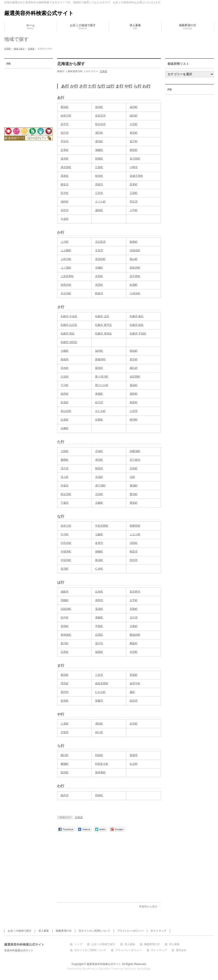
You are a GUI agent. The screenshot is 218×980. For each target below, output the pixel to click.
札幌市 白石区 (69, 325)
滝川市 (65, 468)
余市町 (134, 724)
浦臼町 (99, 133)
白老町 (65, 420)
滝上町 (65, 477)
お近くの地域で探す (20, 931)
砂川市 (99, 402)
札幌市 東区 (137, 316)
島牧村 (65, 359)
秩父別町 (66, 494)
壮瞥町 (99, 420)
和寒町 (99, 795)
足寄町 (65, 150)
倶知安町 (135, 250)
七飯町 (99, 534)
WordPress (89, 969)
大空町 (134, 124)
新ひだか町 (102, 385)
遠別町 (134, 107)
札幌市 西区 (68, 334)
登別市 (134, 560)
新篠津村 (100, 359)
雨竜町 (99, 159)
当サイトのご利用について (94, 931)
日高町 (65, 652)
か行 (74, 86)
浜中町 (65, 618)
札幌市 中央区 (69, 316)
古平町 (134, 600)
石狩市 (65, 210)
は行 (110, 86)
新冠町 (99, 560)
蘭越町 (65, 764)
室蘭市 (99, 701)
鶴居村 (99, 468)
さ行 (83, 86)
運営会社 (181, 950)
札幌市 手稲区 (138, 334)
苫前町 (134, 468)
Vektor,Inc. (130, 969)
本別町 (134, 652)
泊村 (132, 477)
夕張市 (65, 732)
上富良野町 (67, 276)
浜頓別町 (66, 609)
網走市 (65, 184)
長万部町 (135, 159)
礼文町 (134, 764)
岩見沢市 (100, 116)
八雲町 (65, 724)
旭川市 (65, 133)
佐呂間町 (135, 377)
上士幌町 (66, 250)
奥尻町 (134, 133)
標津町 (134, 420)
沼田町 (134, 543)
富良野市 (135, 592)
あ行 (65, 86)
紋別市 (134, 701)
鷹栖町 (65, 460)
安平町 (65, 193)
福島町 (99, 652)
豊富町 (134, 503)
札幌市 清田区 (69, 342)
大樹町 (65, 451)
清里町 (99, 285)
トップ (78, 944)
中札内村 (66, 543)
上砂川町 (66, 259)
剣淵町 (134, 285)
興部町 (134, 150)
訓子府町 (135, 276)
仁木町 (99, 569)
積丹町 (65, 394)
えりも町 (100, 202)
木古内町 (66, 293)
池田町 (65, 202)
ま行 (119, 86)
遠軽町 (99, 210)
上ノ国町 (66, 268)
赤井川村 (66, 116)
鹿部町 (134, 394)
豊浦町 (134, 486)
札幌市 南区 (137, 325)
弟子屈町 (100, 486)
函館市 (65, 592)
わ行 (147, 86)
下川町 (65, 385)
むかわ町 (100, 692)
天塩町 (99, 477)
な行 (101, 86)
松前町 (65, 701)
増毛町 (65, 683)
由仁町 (99, 732)
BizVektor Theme (109, 969)
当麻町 (99, 503)
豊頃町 (134, 494)
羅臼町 (65, 755)
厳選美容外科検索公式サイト (39, 13)
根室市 (134, 552)
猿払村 (134, 368)
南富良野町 (102, 683)
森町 (132, 692)
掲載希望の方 (64, 931)
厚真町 (65, 176)
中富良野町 (102, 526)
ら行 (137, 86)
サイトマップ (158, 931)
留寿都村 (100, 772)
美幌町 (99, 618)
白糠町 (65, 428)
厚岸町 (65, 159)
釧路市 (99, 293)
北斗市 (134, 618)
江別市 (99, 193)
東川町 (65, 643)
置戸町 (134, 141)
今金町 (65, 219)
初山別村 (66, 411)
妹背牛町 (135, 683)
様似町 (134, 351)
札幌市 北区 (102, 316)
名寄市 (99, 543)
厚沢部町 (66, 167)
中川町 (65, 534)
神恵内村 (66, 285)
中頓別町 (66, 560)
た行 (92, 86)
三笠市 (99, 675)
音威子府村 (136, 176)
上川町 (65, 242)
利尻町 (99, 755)
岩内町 (99, 107)
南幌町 (99, 552)
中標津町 (66, 552)
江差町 (99, 167)
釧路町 (134, 242)
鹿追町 (134, 385)
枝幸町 (99, 176)
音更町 (134, 184)
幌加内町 (135, 635)
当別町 (99, 494)
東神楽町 (66, 635)
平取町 (99, 626)
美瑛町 (65, 626)
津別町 (99, 460)
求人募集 (44, 931)
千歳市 (65, 503)
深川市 (99, 643)
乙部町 (134, 193)
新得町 (99, 368)
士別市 (134, 411)
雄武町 (134, 116)
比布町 (99, 592)
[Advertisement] (109, 865)
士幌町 (65, 351)
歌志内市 (100, 124)
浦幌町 (99, 150)
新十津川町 (102, 377)
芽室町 (134, 675)
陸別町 (65, 772)
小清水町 (135, 293)
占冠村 (65, 377)
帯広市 (134, 202)
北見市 (99, 250)
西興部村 (135, 526)
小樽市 (134, 167)
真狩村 (65, 692)
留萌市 (134, 755)
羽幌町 (65, 600)
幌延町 (134, 643)
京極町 (99, 268)
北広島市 (100, 242)
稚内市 (65, 795)
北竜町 (134, 626)
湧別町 (99, 724)
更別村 (134, 359)
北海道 (103, 71)
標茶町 (134, 402)
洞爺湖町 (135, 451)
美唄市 (99, 600)
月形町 (99, 451)
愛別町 (65, 107)
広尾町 (99, 635)
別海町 (134, 609)
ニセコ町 (135, 534)
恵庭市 (99, 184)
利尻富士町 (102, 764)
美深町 (99, 609)
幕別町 (65, 675)
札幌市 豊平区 (103, 325)
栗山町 (134, 259)
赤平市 (65, 124)
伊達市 (65, 486)
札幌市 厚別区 (103, 334)
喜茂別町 (100, 259)
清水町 (65, 368)
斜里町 (65, 402)
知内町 (99, 351)
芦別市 (65, 141)
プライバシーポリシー (130, 931)
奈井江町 (66, 526)
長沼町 (65, 569)
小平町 (134, 210)
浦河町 (99, 141)
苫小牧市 (135, 460)
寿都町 (99, 394)
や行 (128, 86)
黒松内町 (135, 268)
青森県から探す (150, 907)
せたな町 (100, 411)
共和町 (99, 276)
